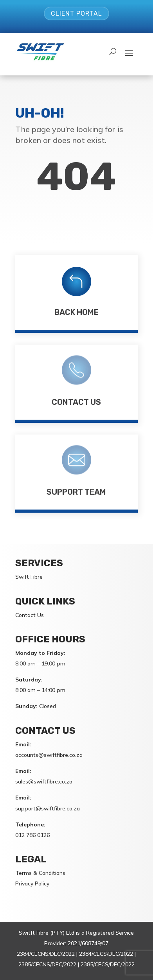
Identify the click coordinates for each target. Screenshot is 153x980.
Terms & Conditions (40, 873)
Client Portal (76, 13)
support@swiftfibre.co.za (48, 808)
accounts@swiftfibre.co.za (49, 755)
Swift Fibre (29, 577)
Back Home (76, 312)
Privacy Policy (32, 883)
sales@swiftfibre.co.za (44, 781)
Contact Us (76, 402)
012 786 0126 (32, 835)
